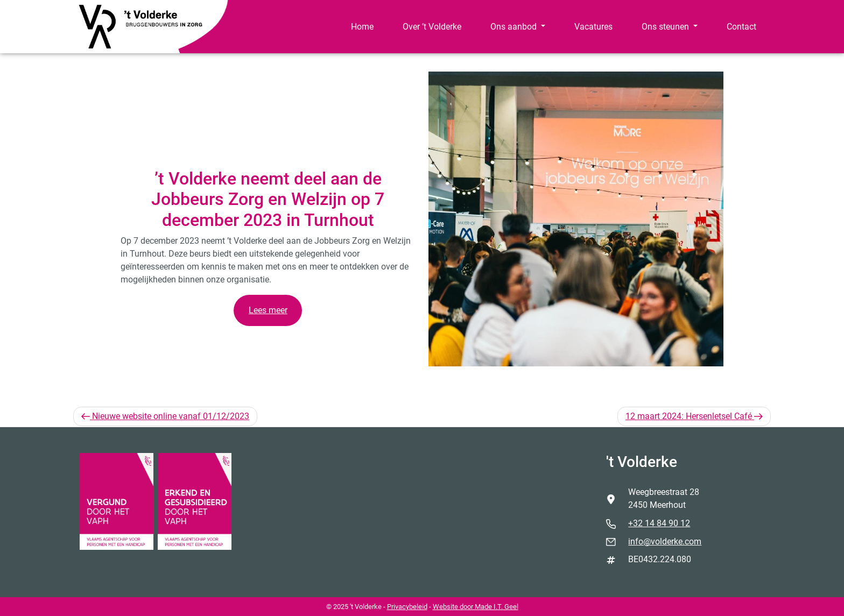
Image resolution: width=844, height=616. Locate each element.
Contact (741, 27)
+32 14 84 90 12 (659, 523)
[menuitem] (362, 27)
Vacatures (593, 27)
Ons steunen (666, 27)
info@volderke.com (665, 541)
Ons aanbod (515, 27)
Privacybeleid (407, 607)
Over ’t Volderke (432, 27)
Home (362, 27)
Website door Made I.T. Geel (476, 607)
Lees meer (268, 310)
